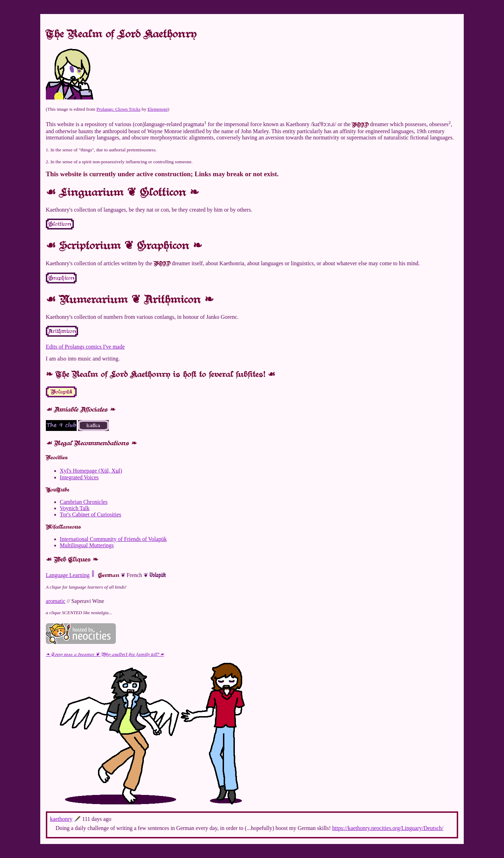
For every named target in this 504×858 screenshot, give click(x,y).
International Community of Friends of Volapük (113, 539)
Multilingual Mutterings (87, 545)
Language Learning (68, 575)
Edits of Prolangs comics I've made (85, 347)
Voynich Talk (75, 508)
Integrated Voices (79, 477)
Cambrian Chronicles (84, 502)
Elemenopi (157, 109)
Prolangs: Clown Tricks (119, 109)
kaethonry (61, 819)
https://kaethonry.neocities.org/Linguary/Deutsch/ (388, 828)
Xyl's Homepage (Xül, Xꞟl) (91, 471)
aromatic (56, 601)
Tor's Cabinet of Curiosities (91, 514)
